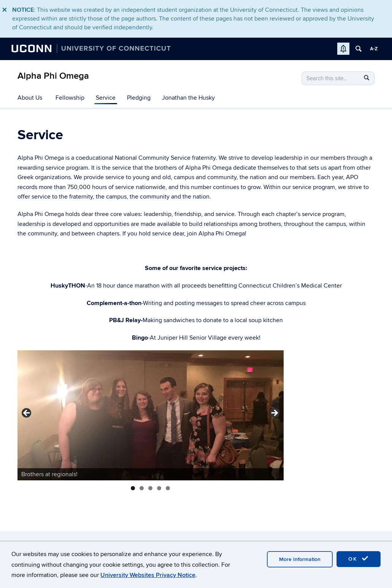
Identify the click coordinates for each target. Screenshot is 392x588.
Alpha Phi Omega (53, 76)
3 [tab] (150, 488)
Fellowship (70, 98)
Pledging (139, 98)
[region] (151, 415)
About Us (30, 98)
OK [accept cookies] (359, 559)
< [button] (27, 413)
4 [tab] (159, 488)
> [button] (274, 413)
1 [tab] (133, 488)
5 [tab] (168, 488)
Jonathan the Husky (188, 98)
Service (106, 98)
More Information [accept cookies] (300, 559)
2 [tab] (142, 488)
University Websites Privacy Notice (148, 575)
